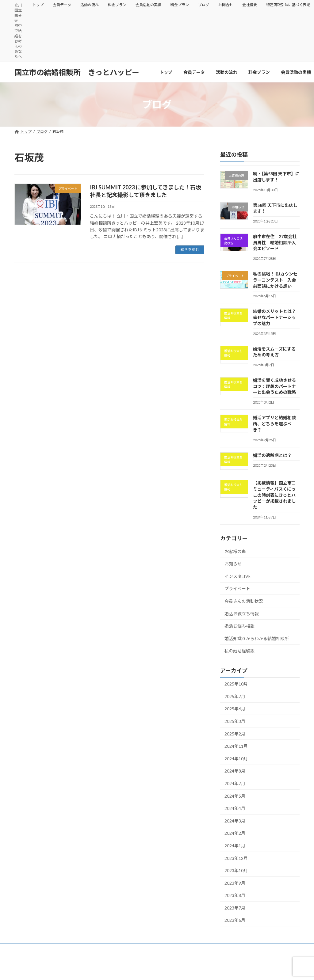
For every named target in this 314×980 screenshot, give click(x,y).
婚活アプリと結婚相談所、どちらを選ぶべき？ (274, 424)
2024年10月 (236, 759)
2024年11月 (236, 746)
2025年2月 (235, 734)
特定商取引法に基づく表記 (42, 953)
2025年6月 (235, 709)
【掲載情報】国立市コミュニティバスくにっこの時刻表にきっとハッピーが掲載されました (274, 495)
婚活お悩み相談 (239, 626)
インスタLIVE (238, 576)
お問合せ (226, 5)
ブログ (204, 5)
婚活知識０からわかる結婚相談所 (257, 638)
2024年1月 (235, 846)
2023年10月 (236, 870)
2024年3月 (235, 821)
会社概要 (250, 5)
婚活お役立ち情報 (242, 614)
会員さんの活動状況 (244, 601)
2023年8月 (235, 895)
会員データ (62, 5)
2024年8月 (235, 771)
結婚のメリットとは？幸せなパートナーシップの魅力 (274, 317)
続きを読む (190, 250)
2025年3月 (235, 721)
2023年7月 (235, 908)
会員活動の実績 (148, 5)
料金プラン (117, 5)
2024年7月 (235, 783)
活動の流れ (90, 5)
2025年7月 (235, 696)
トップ (38, 5)
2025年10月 (236, 684)
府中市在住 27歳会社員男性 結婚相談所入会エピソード (275, 242)
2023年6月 (235, 920)
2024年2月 (235, 833)
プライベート (237, 589)
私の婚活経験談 (239, 651)
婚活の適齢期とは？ (272, 455)
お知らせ (233, 564)
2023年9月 (235, 883)
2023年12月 (236, 858)
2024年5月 (235, 796)
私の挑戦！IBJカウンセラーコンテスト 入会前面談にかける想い (275, 280)
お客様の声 (235, 551)
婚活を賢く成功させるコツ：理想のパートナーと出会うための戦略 (274, 386)
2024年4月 (235, 808)
